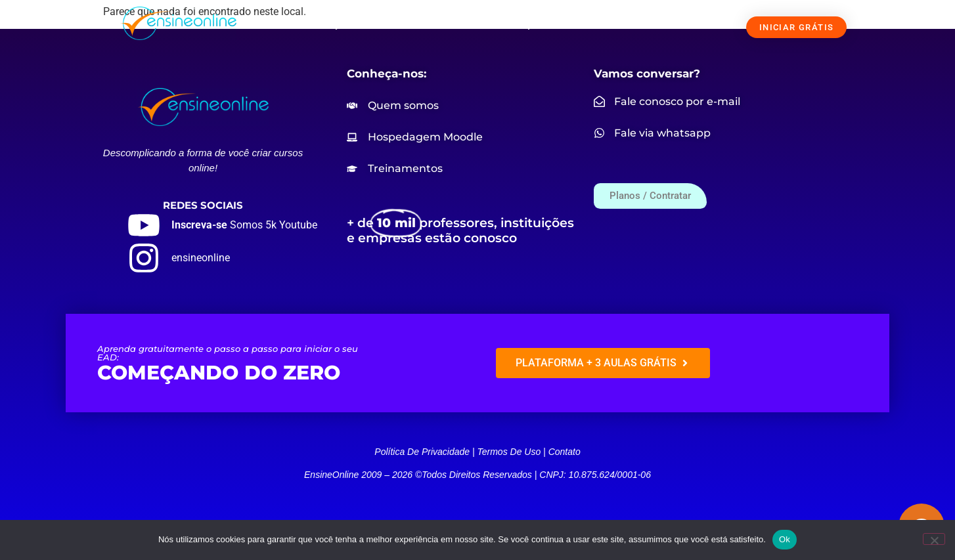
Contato (565, 452)
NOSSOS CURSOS (440, 24)
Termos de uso (509, 452)
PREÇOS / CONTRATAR (556, 24)
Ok (785, 539)
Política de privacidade (422, 452)
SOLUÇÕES (341, 24)
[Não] (934, 539)
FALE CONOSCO (668, 24)
